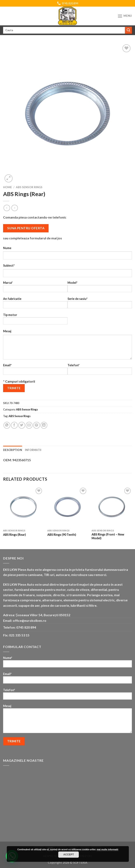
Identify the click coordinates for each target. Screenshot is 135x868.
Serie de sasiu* (100, 304)
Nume (7, 248)
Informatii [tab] (33, 450)
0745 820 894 (26, 627)
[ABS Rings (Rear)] (23, 507)
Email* (35, 371)
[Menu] (125, 16)
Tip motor (35, 320)
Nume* (67, 663)
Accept (69, 855)
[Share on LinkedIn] (44, 425)
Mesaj (7, 331)
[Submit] (128, 30)
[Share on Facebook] (14, 425)
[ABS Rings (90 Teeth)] (67, 507)
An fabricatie (35, 304)
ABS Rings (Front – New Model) (108, 536)
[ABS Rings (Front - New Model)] (112, 507)
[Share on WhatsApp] (7, 425)
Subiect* (9, 265)
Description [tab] (13, 450)
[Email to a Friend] (29, 425)
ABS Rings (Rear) (15, 535)
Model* (100, 288)
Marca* (35, 288)
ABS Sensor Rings (29, 187)
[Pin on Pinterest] (37, 425)
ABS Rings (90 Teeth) (62, 535)
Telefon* (100, 371)
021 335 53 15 (19, 635)
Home (8, 187)
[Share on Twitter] (22, 425)
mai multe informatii (108, 849)
